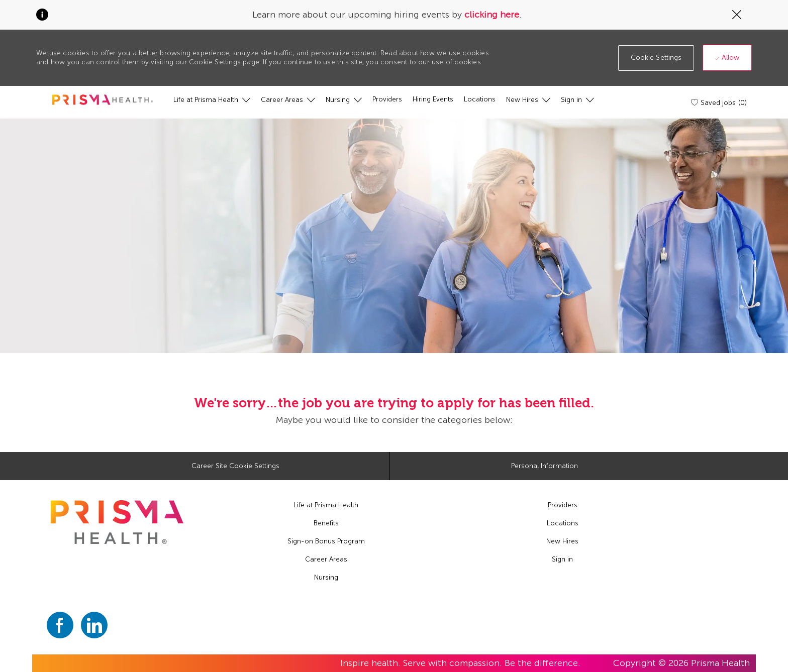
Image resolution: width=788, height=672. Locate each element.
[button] (656, 58)
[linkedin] (94, 625)
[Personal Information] (545, 466)
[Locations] (480, 99)
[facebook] (60, 625)
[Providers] (387, 99)
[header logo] (103, 100)
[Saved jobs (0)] (720, 102)
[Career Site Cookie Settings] (235, 466)
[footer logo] (117, 522)
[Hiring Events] (433, 99)
